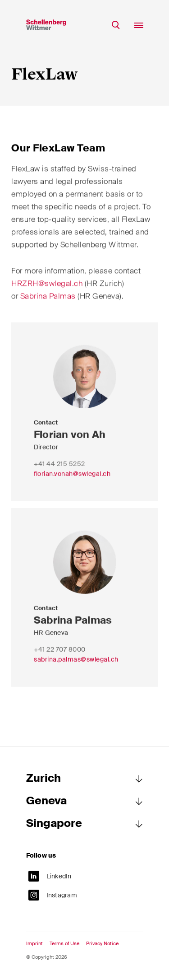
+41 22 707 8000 (60, 655)
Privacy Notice (102, 944)
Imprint (34, 944)
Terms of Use (64, 944)
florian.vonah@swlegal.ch (72, 480)
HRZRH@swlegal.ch (47, 286)
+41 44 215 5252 (59, 470)
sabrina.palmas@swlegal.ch (76, 665)
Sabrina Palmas (48, 299)
